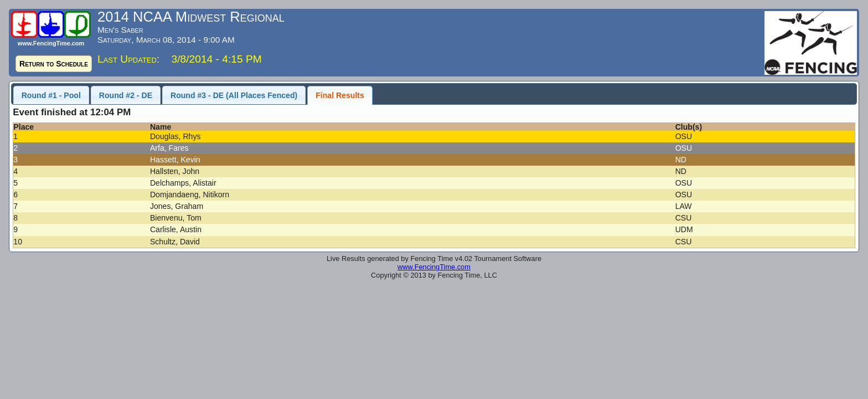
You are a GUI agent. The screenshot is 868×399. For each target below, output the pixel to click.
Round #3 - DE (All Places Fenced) (234, 95)
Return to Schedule (54, 64)
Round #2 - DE (126, 95)
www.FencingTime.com (434, 267)
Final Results (340, 95)
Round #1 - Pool (51, 95)
